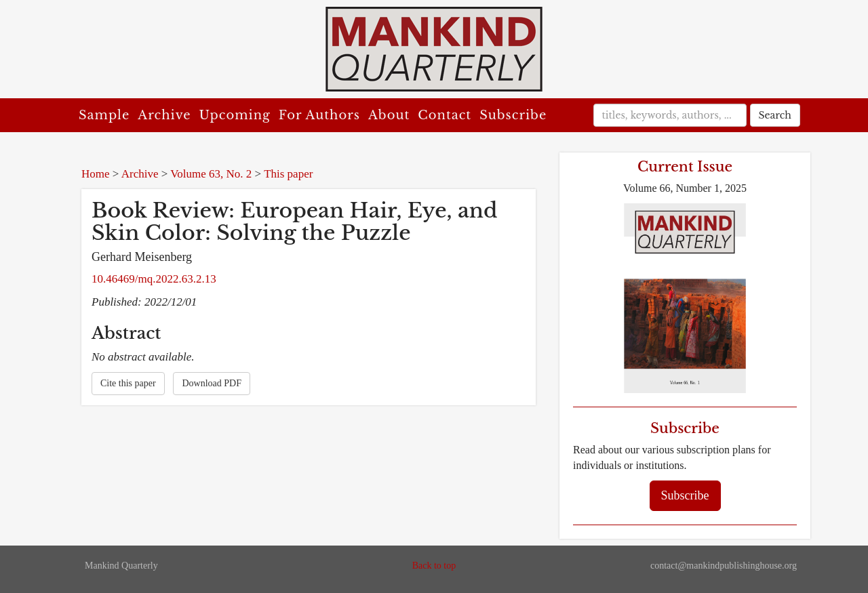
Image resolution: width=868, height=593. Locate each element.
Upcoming (235, 115)
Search (775, 115)
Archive (164, 115)
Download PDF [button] (212, 383)
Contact (445, 115)
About (389, 115)
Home (96, 174)
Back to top (434, 566)
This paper (288, 174)
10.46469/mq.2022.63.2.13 (154, 279)
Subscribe (513, 115)
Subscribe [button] (685, 495)
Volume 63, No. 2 (211, 174)
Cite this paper (128, 383)
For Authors (319, 115)
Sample (104, 115)
